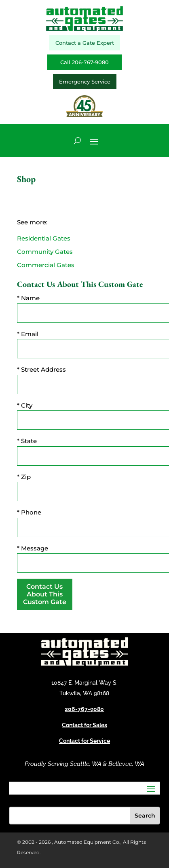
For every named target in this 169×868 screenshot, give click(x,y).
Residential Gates (44, 238)
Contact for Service (84, 741)
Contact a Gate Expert (85, 43)
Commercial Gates (46, 265)
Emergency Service (85, 82)
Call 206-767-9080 (84, 62)
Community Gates (45, 252)
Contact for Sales (84, 725)
